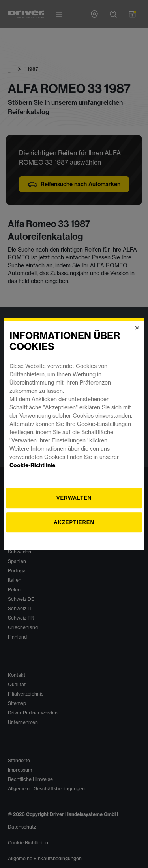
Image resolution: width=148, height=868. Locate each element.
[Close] (137, 328)
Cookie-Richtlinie (32, 465)
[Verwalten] (74, 498)
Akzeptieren (74, 522)
